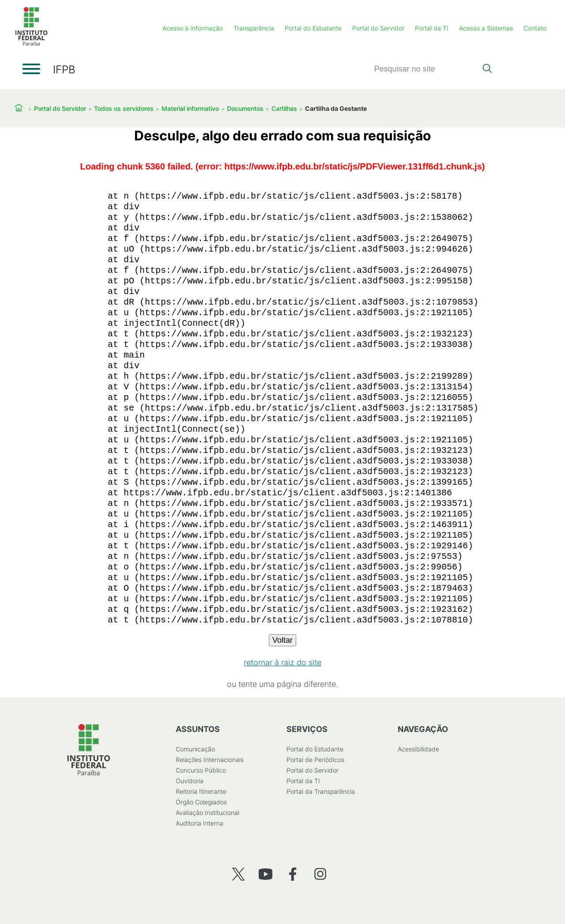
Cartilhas (284, 108)
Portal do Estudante (313, 28)
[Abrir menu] (31, 69)
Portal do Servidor (378, 28)
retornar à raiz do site (282, 662)
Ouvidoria (190, 781)
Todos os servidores (124, 108)
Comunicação (195, 749)
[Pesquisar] (426, 69)
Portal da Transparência (321, 791)
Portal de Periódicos (315, 760)
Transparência (254, 28)
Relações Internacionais (210, 760)
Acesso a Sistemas (486, 28)
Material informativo (190, 108)
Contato (535, 28)
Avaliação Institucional (207, 813)
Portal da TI (432, 28)
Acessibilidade (418, 749)
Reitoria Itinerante (201, 791)
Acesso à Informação (193, 28)
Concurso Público (201, 770)
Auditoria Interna (200, 823)
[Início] (31, 44)
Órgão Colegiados (201, 802)
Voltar (282, 640)
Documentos (245, 108)
